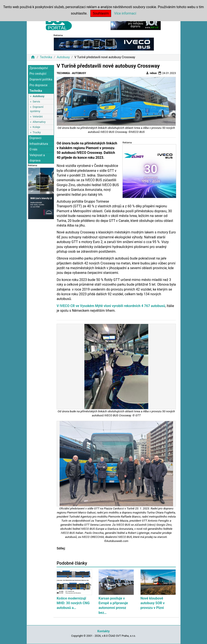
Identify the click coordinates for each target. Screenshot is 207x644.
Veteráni (38, 116)
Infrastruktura (39, 144)
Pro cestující (38, 74)
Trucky (37, 132)
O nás (33, 149)
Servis (36, 102)
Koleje (36, 127)
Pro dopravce (38, 85)
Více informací (125, 13)
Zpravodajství (39, 68)
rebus (151, 73)
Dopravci (35, 138)
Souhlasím (101, 13)
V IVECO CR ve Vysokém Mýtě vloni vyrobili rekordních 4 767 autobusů (111, 306)
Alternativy (39, 122)
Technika (46, 57)
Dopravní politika (41, 79)
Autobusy (63, 57)
